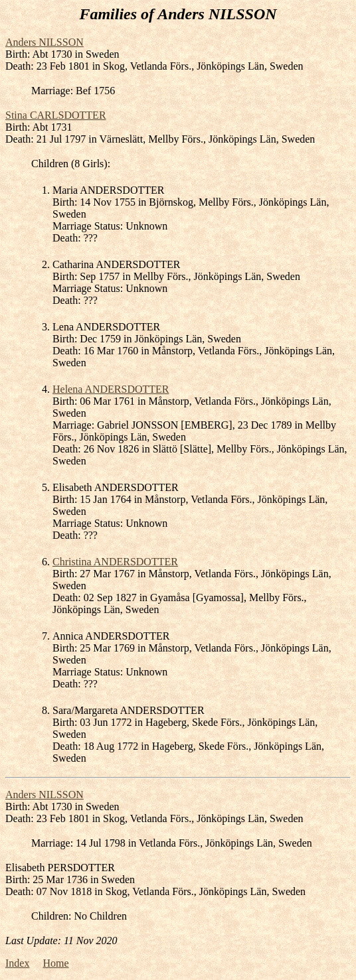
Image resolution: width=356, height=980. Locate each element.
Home (55, 963)
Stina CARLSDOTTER (56, 115)
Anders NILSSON (44, 42)
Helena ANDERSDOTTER (111, 389)
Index (17, 963)
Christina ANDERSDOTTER (115, 562)
